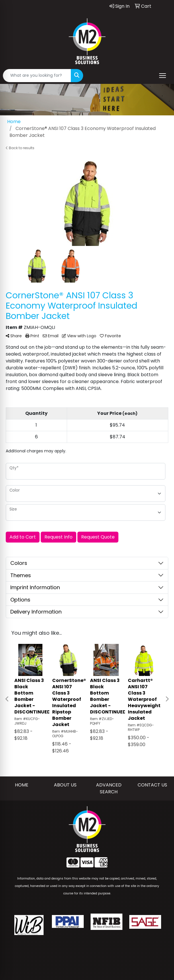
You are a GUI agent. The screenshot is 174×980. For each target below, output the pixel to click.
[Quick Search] (37, 76)
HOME (22, 785)
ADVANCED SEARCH (109, 788)
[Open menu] (163, 76)
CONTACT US (152, 785)
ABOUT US (65, 785)
